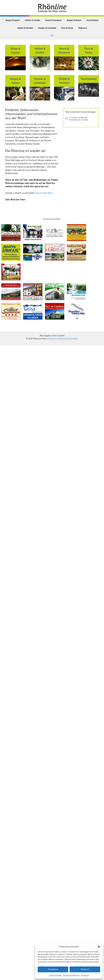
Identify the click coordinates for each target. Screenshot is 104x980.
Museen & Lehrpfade (47, 28)
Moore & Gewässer (53, 20)
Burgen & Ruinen (74, 20)
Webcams (83, 28)
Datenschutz (64, 339)
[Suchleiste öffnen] (52, 36)
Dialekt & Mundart (25, 28)
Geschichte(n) (92, 20)
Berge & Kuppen (13, 20)
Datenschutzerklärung (71, 975)
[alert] (81, 119)
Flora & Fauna (67, 28)
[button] (99, 947)
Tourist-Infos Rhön (44, 193)
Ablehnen (85, 969)
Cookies (75, 339)
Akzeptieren (53, 969)
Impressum (85, 975)
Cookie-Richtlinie (55, 975)
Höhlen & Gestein (33, 20)
